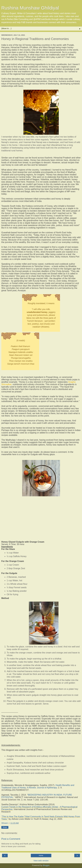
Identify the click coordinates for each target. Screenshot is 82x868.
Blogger (46, 865)
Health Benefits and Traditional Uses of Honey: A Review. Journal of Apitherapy (38, 786)
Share (5, 827)
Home (41, 856)
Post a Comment (11, 839)
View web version (41, 861)
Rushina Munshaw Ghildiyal (30, 8)
